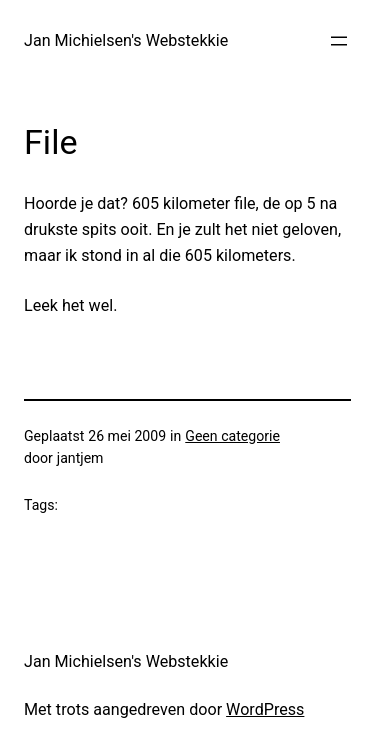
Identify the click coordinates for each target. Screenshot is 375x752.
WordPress (265, 709)
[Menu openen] (339, 41)
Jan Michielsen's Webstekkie (126, 40)
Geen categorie (232, 436)
